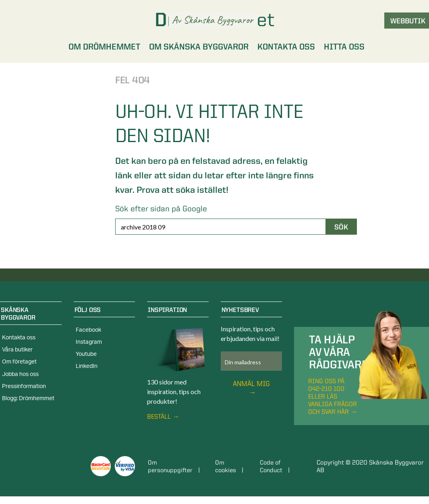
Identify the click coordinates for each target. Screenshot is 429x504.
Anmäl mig (251, 383)
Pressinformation (24, 386)
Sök (341, 227)
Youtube (86, 354)
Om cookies (227, 466)
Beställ (159, 416)
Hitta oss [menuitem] (344, 46)
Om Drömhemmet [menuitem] (104, 46)
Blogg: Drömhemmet (28, 399)
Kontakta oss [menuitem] (286, 46)
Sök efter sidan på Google (161, 209)
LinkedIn (87, 366)
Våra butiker (17, 350)
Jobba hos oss (20, 374)
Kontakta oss (19, 338)
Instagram (89, 342)
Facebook (88, 330)
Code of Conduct (273, 466)
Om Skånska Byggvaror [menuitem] (199, 46)
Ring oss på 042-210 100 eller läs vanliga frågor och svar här (333, 396)
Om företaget (19, 362)
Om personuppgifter (171, 466)
